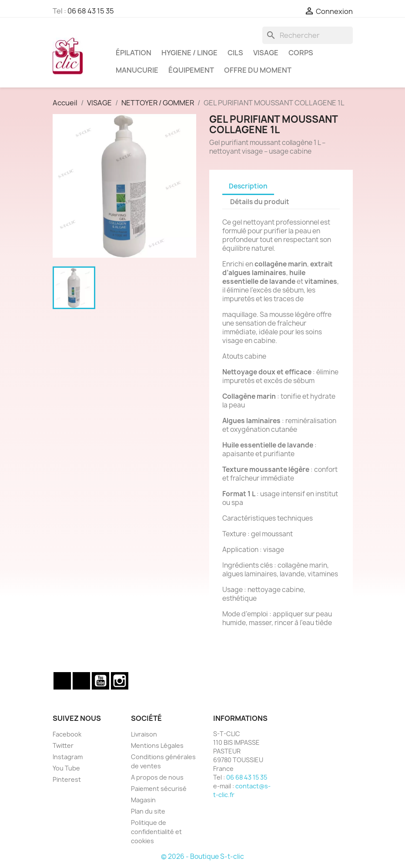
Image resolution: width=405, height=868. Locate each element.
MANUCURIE (137, 70)
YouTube (100, 681)
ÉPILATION (134, 53)
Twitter (81, 681)
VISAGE (266, 53)
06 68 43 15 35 (91, 11)
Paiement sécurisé (159, 789)
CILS (235, 53)
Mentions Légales (157, 745)
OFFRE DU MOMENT (258, 70)
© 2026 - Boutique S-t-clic (202, 856)
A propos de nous (157, 777)
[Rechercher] (308, 35)
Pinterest (67, 779)
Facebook (62, 681)
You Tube (66, 768)
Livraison (144, 734)
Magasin (143, 800)
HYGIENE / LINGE (189, 53)
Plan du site (148, 811)
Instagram (120, 681)
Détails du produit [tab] (260, 202)
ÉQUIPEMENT (191, 70)
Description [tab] (248, 186)
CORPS (301, 53)
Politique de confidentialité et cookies (156, 832)
